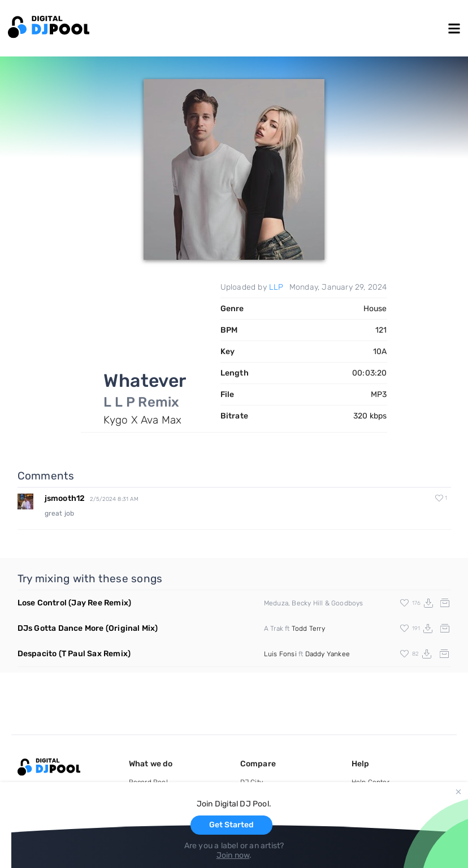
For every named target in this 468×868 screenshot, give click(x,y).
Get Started (231, 825)
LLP (276, 287)
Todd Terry (308, 629)
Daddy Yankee (328, 654)
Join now (233, 855)
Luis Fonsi (280, 654)
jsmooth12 (65, 498)
